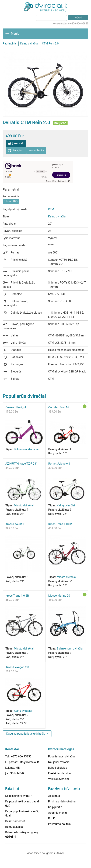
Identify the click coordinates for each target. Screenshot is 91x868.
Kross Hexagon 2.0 (17, 667)
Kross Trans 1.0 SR (60, 524)
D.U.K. (52, 818)
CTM (51, 209)
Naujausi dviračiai (59, 762)
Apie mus (54, 796)
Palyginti (18, 150)
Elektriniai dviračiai (60, 773)
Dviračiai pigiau (58, 768)
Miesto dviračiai (24, 505)
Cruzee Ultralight (16, 407)
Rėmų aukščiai (14, 827)
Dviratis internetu (16, 821)
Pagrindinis (10, 44)
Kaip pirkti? (55, 807)
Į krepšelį (18, 143)
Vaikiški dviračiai (58, 779)
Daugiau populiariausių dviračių (26, 734)
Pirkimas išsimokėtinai (62, 801)
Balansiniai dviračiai (26, 449)
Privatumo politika (59, 824)
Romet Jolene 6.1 (59, 464)
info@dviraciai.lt (29, 762)
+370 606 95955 (21, 756)
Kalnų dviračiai (29, 44)
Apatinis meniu (57, 813)
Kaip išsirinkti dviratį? (18, 796)
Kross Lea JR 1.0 (16, 524)
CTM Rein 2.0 (50, 44)
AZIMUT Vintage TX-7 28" (21, 464)
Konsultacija (36, 150)
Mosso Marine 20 (59, 596)
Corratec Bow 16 (59, 407)
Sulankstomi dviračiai (70, 649)
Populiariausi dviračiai (62, 756)
